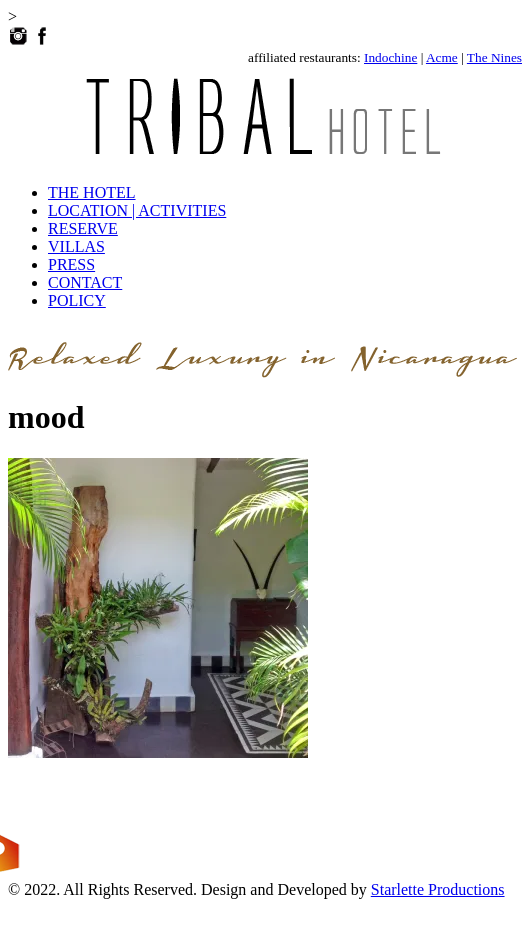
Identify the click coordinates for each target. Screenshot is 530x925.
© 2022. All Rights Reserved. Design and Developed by (189, 889)
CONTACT (85, 282)
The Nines (494, 57)
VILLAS (76, 246)
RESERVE (83, 228)
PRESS (71, 264)
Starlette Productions (438, 889)
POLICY (77, 300)
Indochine (390, 57)
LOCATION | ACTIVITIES (137, 210)
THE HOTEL (92, 192)
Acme (442, 57)
